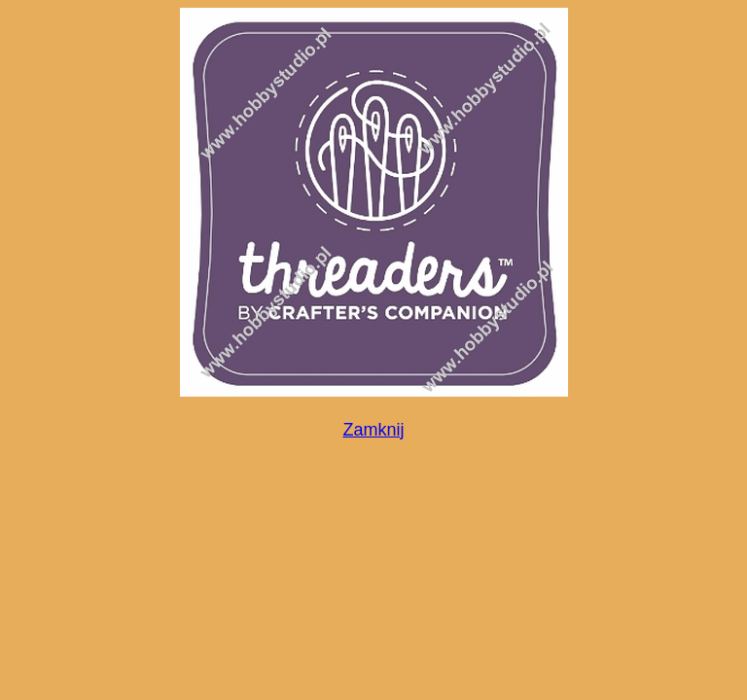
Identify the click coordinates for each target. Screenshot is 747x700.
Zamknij (373, 430)
